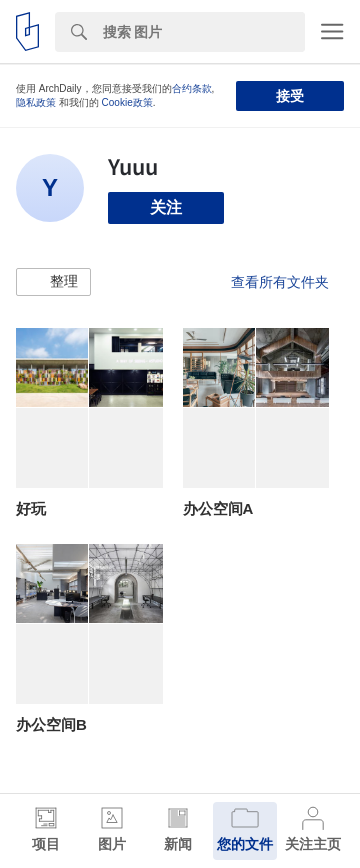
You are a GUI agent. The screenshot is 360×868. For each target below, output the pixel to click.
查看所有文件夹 (280, 282)
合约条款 (192, 88)
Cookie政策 (127, 102)
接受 (290, 96)
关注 (166, 207)
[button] (53, 282)
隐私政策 (36, 102)
